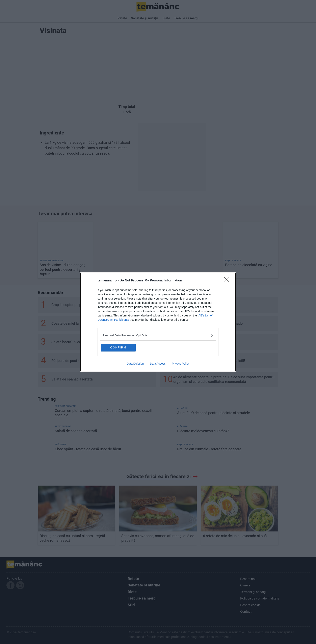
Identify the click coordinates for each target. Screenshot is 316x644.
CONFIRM (120, 347)
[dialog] (158, 322)
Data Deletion (135, 364)
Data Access (158, 364)
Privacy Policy (181, 364)
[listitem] (158, 335)
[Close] (228, 280)
